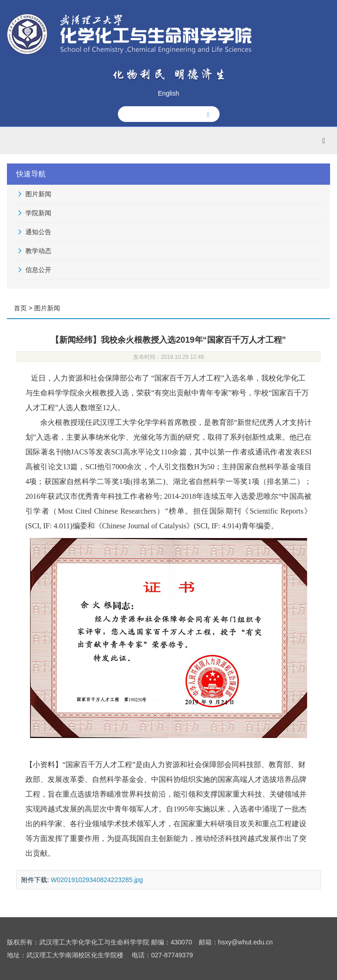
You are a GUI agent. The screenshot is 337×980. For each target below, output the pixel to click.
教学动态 (38, 251)
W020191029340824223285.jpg (97, 880)
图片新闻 (38, 194)
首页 (20, 308)
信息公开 (38, 270)
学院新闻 (38, 213)
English (169, 93)
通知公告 (38, 232)
